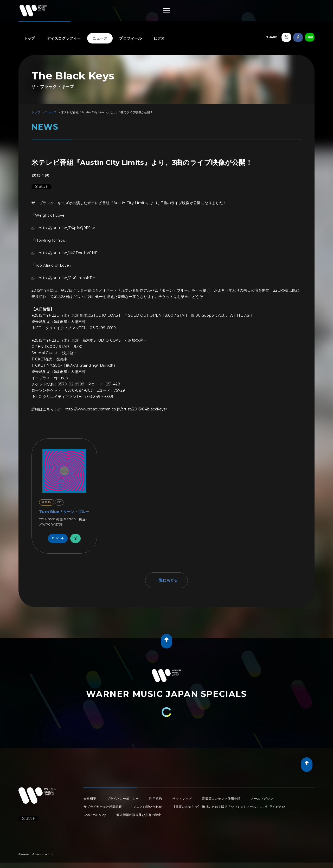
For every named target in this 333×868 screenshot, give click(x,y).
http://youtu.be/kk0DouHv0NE (68, 253)
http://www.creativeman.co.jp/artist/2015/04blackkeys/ (116, 409)
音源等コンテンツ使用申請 (221, 799)
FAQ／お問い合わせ (147, 807)
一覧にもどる (166, 580)
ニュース (100, 38)
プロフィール (130, 38)
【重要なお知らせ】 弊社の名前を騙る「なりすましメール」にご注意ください (229, 807)
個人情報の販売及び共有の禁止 (139, 815)
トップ (29, 38)
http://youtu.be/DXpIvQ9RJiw (67, 228)
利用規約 (155, 799)
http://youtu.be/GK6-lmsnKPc (67, 278)
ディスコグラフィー (64, 38)
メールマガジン (262, 799)
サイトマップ (182, 799)
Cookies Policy (95, 815)
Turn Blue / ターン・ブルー (64, 512)
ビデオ (159, 38)
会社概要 (90, 799)
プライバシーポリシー (123, 799)
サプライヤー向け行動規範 (103, 807)
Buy (59, 538)
